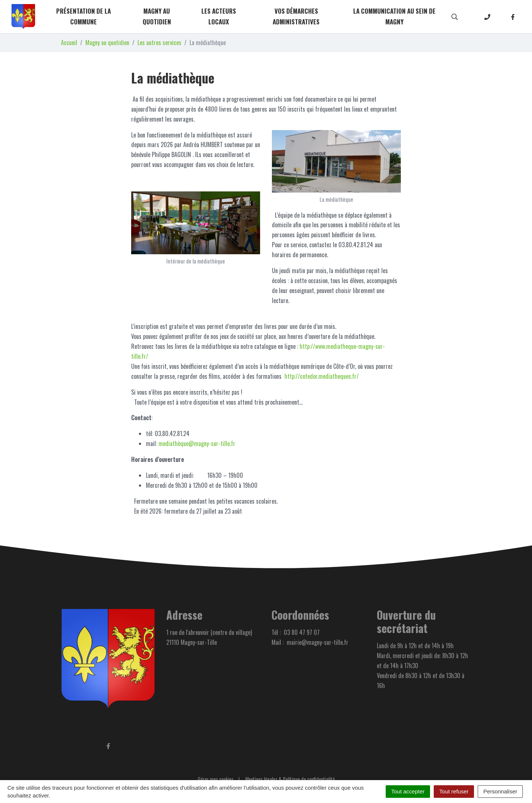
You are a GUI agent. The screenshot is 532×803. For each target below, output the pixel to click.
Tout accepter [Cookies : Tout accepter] (408, 791)
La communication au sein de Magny (394, 16)
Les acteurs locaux (219, 16)
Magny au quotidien (157, 16)
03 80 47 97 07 (302, 632)
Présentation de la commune (83, 16)
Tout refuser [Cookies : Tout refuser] (454, 791)
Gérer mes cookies (216, 779)
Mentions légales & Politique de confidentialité (290, 779)
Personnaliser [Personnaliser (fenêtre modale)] (500, 791)
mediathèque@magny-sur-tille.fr (197, 443)
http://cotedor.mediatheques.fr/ (321, 376)
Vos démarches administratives (296, 16)
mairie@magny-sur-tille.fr (318, 642)
